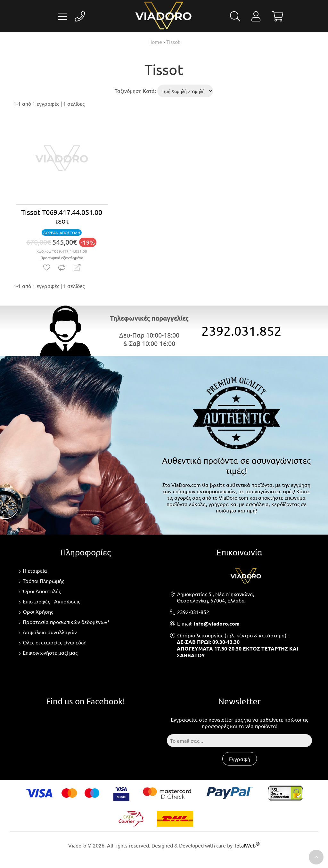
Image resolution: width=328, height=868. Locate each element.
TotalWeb (247, 845)
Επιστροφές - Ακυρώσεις (51, 601)
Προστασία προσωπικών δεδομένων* (66, 622)
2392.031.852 (242, 331)
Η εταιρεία (35, 570)
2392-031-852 (193, 612)
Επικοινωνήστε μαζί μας (50, 652)
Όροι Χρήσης (38, 611)
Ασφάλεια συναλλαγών (50, 632)
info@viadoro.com (217, 623)
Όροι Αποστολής (42, 591)
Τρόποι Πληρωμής (43, 581)
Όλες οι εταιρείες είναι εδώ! (55, 642)
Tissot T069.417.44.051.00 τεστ (62, 216)
